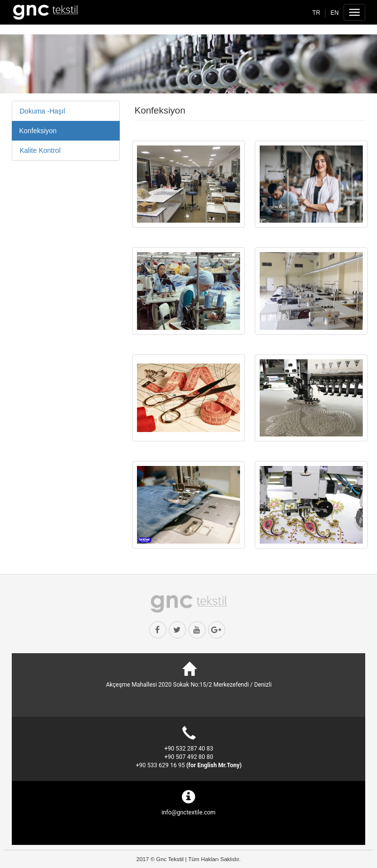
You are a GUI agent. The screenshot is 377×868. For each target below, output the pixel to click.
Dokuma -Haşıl (42, 111)
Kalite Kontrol (40, 150)
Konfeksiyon (38, 131)
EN (335, 13)
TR (316, 13)
